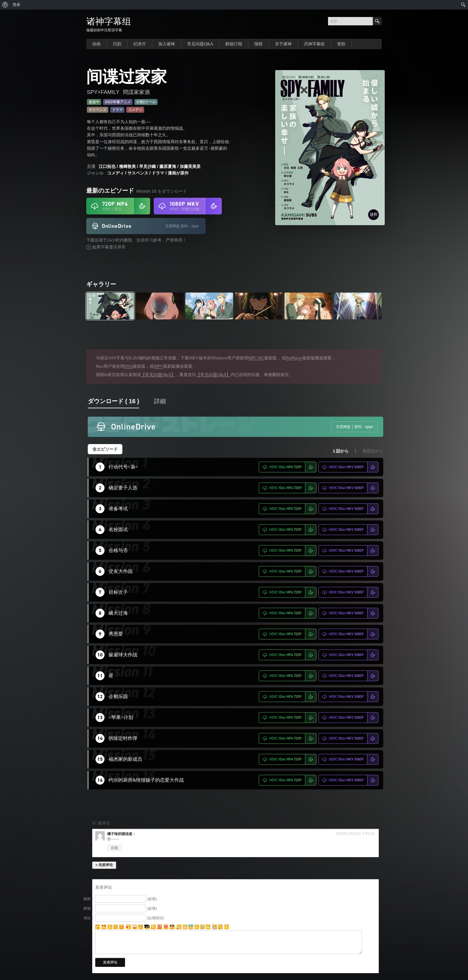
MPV (158, 366)
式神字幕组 (314, 44)
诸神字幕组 (109, 21)
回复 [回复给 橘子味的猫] (115, 848)
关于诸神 (283, 44)
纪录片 (140, 44)
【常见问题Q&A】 (158, 375)
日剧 (117, 44)
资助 (341, 44)
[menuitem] (5, 5)
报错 (258, 44)
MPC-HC (256, 358)
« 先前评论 (104, 865)
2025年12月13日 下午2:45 (355, 834)
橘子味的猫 (116, 834)
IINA (129, 366)
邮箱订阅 (234, 44)
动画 (96, 44)
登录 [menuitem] (16, 5)
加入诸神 (167, 44)
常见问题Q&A (200, 44)
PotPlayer (294, 358)
